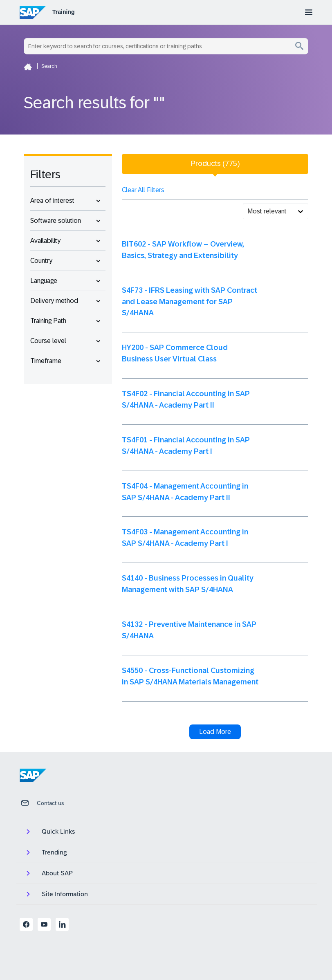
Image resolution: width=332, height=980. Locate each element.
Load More (215, 732)
